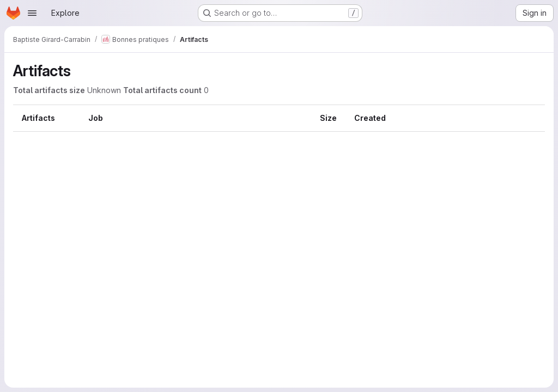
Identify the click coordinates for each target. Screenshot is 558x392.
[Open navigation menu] (32, 13)
